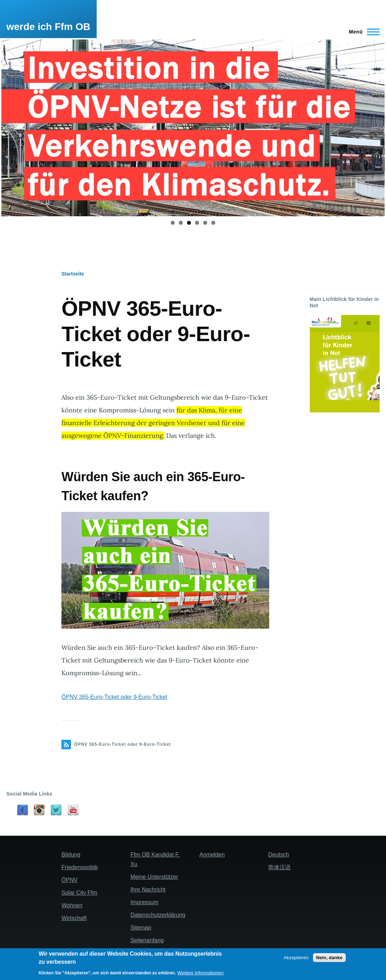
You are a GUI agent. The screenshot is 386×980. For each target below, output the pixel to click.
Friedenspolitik (80, 867)
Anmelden (212, 855)
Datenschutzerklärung (158, 915)
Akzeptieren (296, 958)
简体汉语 (279, 867)
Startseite (73, 274)
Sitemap (141, 928)
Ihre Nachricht (148, 890)
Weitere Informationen (201, 973)
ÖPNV (69, 880)
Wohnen (72, 905)
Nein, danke (329, 958)
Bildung (71, 855)
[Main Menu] (362, 32)
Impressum (144, 902)
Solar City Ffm (79, 893)
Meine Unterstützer (154, 877)
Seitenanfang (147, 940)
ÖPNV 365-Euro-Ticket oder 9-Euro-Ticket (114, 697)
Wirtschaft (74, 918)
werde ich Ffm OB (48, 27)
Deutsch (279, 855)
